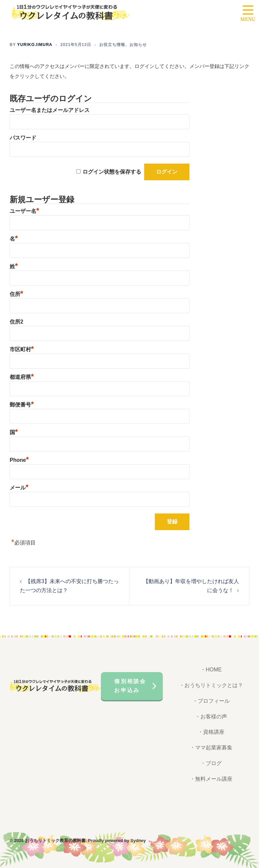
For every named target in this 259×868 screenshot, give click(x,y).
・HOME (211, 670)
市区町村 (22, 349)
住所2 (16, 322)
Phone (19, 460)
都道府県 (22, 377)
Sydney (138, 841)
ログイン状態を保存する (112, 172)
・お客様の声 (211, 717)
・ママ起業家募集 (211, 748)
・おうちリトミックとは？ (211, 685)
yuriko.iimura (35, 45)
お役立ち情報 (112, 45)
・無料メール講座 (211, 779)
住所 (16, 294)
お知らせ (138, 45)
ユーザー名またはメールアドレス (50, 110)
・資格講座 (211, 732)
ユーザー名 (24, 211)
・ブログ (211, 763)
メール (19, 488)
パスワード (23, 138)
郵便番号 (22, 405)
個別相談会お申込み (130, 686)
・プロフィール (211, 701)
